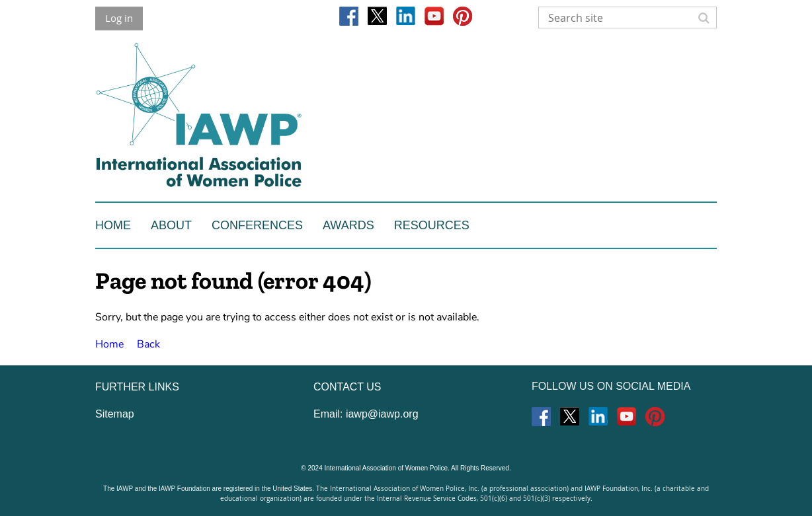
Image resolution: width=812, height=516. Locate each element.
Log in (119, 18)
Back (148, 344)
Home (109, 344)
